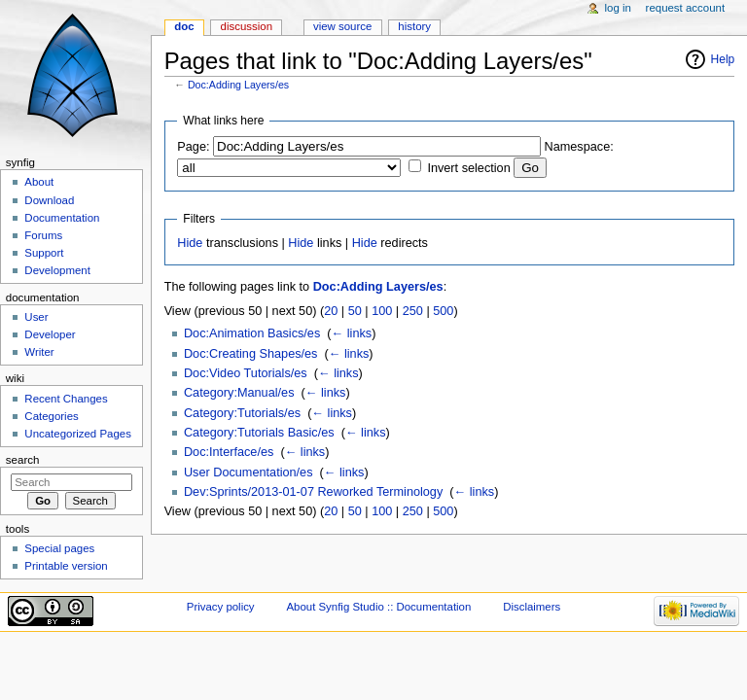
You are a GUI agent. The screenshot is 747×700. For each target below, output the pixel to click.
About (39, 182)
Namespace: (579, 147)
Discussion (247, 26)
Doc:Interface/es (229, 452)
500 (443, 311)
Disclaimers (532, 607)
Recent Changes (66, 399)
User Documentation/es (249, 472)
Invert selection (468, 168)
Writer (39, 352)
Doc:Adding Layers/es (238, 85)
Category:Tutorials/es (242, 413)
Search (23, 460)
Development (57, 270)
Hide (190, 243)
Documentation (62, 218)
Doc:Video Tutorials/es (246, 373)
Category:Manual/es (239, 393)
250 (413, 311)
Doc (184, 26)
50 (355, 311)
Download (49, 200)
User (36, 317)
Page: (193, 147)
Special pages (59, 548)
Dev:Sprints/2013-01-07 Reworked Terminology (313, 492)
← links (352, 333)
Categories (51, 416)
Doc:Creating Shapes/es (251, 354)
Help (723, 59)
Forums (43, 235)
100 (382, 311)
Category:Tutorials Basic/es (259, 433)
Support (44, 253)
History (414, 26)
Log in (618, 8)
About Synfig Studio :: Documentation (378, 607)
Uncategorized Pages (78, 434)
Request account (686, 8)
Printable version (66, 566)
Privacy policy (221, 607)
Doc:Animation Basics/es (252, 333)
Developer (50, 334)
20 (331, 311)
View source (342, 26)
